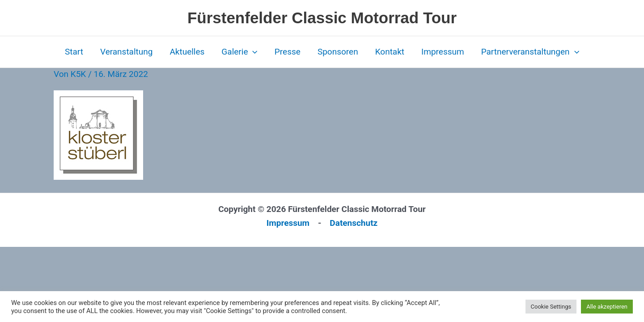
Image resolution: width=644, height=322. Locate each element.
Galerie (239, 52)
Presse (288, 52)
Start (74, 52)
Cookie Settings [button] (551, 307)
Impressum (443, 52)
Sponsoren (338, 52)
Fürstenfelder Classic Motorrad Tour (322, 18)
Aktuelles (187, 52)
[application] (252, 52)
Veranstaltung (127, 52)
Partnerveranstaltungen (530, 52)
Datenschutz (354, 223)
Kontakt (390, 52)
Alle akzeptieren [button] (607, 307)
